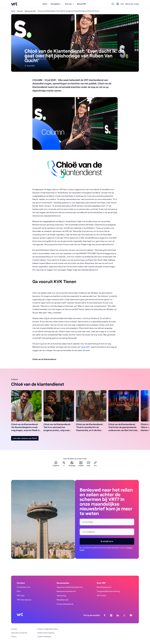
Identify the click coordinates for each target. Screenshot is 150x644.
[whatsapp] (72, 464)
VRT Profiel (101, 596)
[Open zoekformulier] (113, 4)
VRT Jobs (21, 596)
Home (45, 4)
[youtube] (131, 615)
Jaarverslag (61, 596)
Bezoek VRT (82, 4)
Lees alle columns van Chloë (25, 438)
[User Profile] (118, 4)
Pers (19, 591)
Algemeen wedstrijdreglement (70, 587)
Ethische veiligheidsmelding (47, 629)
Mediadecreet (63, 600)
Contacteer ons (23, 587)
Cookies (14, 629)
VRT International (24, 600)
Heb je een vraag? (132, 4)
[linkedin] (81, 464)
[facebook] (56, 464)
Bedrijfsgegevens (104, 587)
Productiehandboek (65, 604)
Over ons (20, 11)
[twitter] (64, 464)
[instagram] (111, 615)
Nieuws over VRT (30, 11)
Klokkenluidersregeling (46, 633)
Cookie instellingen (44, 636)
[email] (89, 464)
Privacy (14, 636)
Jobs (122, 4)
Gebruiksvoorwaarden (19, 633)
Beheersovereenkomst (66, 591)
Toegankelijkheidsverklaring (108, 591)
